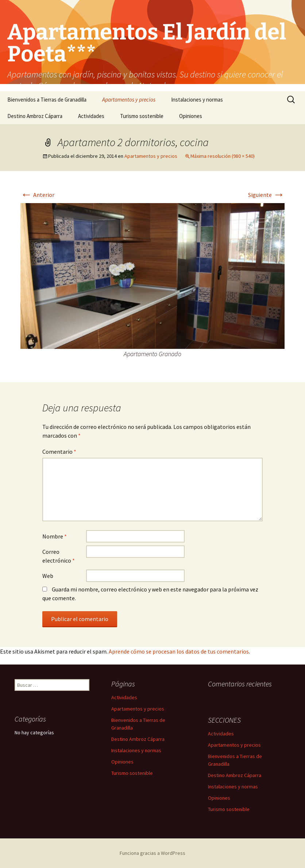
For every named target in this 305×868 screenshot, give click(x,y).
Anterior (37, 195)
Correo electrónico (59, 556)
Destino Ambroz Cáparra (35, 116)
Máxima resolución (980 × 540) (223, 156)
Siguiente (266, 195)
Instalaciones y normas (197, 100)
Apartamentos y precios (129, 100)
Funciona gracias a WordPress (152, 853)
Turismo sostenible (142, 116)
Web (48, 576)
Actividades (91, 116)
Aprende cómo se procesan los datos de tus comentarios (179, 651)
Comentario (59, 452)
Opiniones (191, 116)
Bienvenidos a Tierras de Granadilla (47, 100)
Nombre (55, 536)
